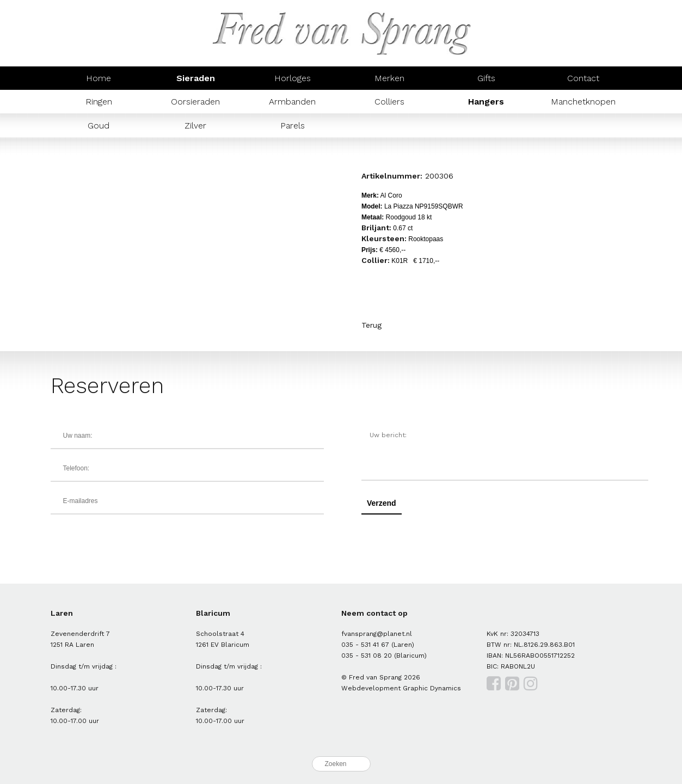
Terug (371, 325)
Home (99, 78)
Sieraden (196, 78)
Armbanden (292, 102)
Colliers (389, 102)
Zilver (195, 125)
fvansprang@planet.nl (377, 634)
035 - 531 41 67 (365, 645)
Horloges (293, 78)
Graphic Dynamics (432, 688)
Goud (99, 125)
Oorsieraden (195, 102)
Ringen (99, 102)
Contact (583, 78)
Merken (389, 78)
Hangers (486, 102)
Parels (293, 125)
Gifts (486, 78)
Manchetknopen (583, 102)
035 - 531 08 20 (367, 656)
